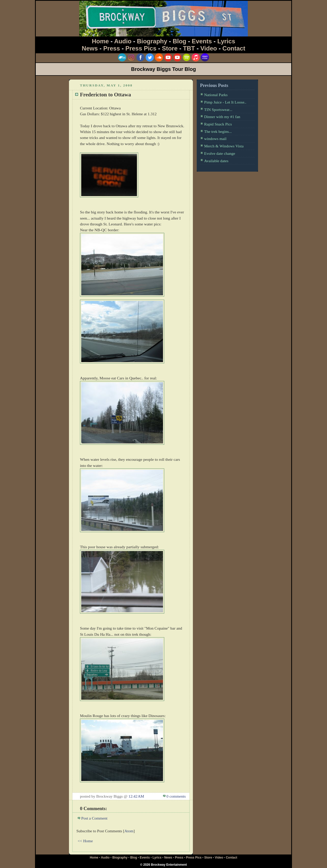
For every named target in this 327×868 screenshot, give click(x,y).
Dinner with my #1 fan (222, 117)
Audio (123, 41)
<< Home (85, 841)
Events (202, 41)
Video (209, 48)
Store (170, 48)
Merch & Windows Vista (224, 146)
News (90, 48)
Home (101, 41)
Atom (129, 831)
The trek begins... (218, 131)
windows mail (215, 139)
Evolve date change (220, 153)
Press (112, 48)
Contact (234, 48)
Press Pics (141, 48)
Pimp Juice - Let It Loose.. (225, 102)
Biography (152, 41)
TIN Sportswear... (218, 110)
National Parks (216, 95)
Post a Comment (94, 818)
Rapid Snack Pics (218, 124)
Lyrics (226, 41)
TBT (189, 48)
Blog (179, 41)
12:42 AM (136, 796)
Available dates (216, 161)
